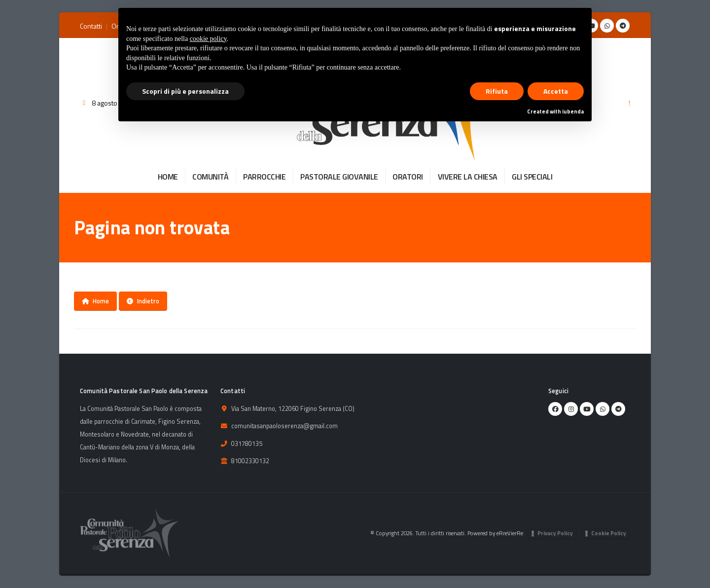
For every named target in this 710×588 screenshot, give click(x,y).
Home (95, 301)
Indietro (143, 301)
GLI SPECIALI (532, 177)
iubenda (573, 111)
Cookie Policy (609, 533)
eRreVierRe (510, 533)
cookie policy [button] (208, 39)
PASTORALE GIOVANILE (339, 177)
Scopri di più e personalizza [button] (185, 91)
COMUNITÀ (210, 177)
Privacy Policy (555, 533)
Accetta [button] (556, 91)
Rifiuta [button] (497, 91)
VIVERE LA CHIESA (468, 177)
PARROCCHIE (264, 177)
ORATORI (408, 177)
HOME (168, 177)
